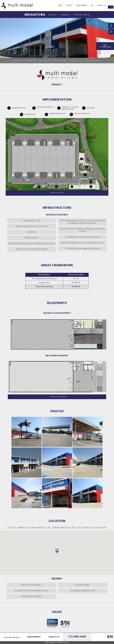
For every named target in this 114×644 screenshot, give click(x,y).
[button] (57, 551)
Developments (34, 637)
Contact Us (54, 637)
